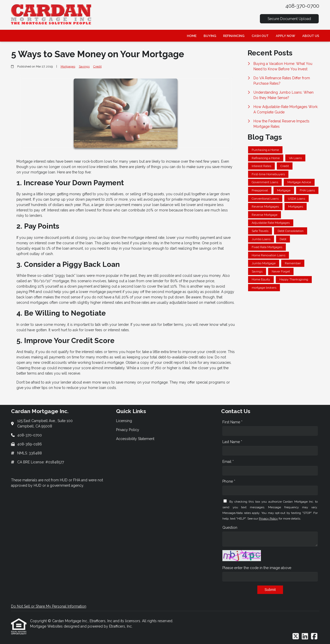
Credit (97, 66)
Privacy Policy (268, 519)
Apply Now (285, 36)
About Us (311, 36)
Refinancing (234, 36)
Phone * (229, 481)
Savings (84, 66)
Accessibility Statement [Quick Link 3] (135, 439)
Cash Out (260, 36)
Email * (228, 462)
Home (192, 36)
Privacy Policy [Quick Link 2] (128, 430)
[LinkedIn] (305, 637)
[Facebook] (314, 637)
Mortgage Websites (47, 626)
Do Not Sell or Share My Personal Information (49, 606)
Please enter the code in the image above (257, 568)
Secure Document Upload (289, 19)
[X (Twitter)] (296, 637)
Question (230, 528)
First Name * (232, 422)
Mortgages (68, 66)
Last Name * (232, 442)
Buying (210, 36)
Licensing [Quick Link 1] (124, 421)
